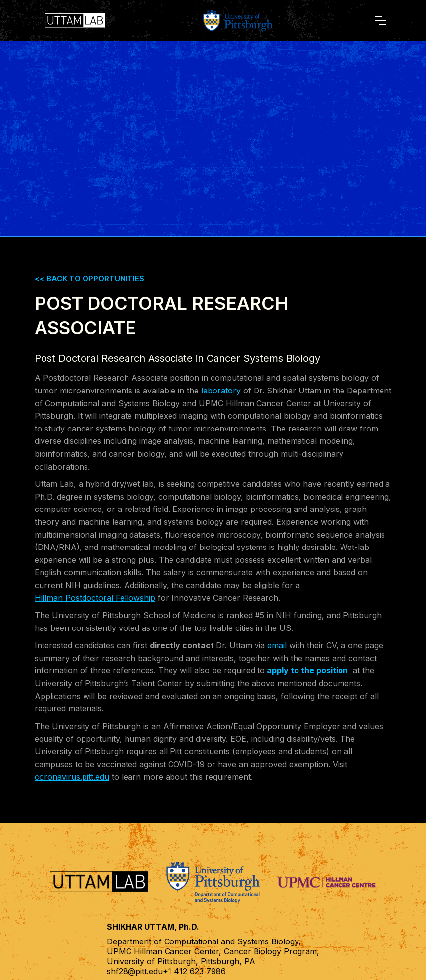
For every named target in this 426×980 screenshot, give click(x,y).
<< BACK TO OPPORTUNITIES (89, 279)
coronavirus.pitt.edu (72, 777)
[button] (381, 21)
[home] (78, 20)
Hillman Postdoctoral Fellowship (95, 598)
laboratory (221, 391)
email (277, 645)
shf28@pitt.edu (135, 971)
